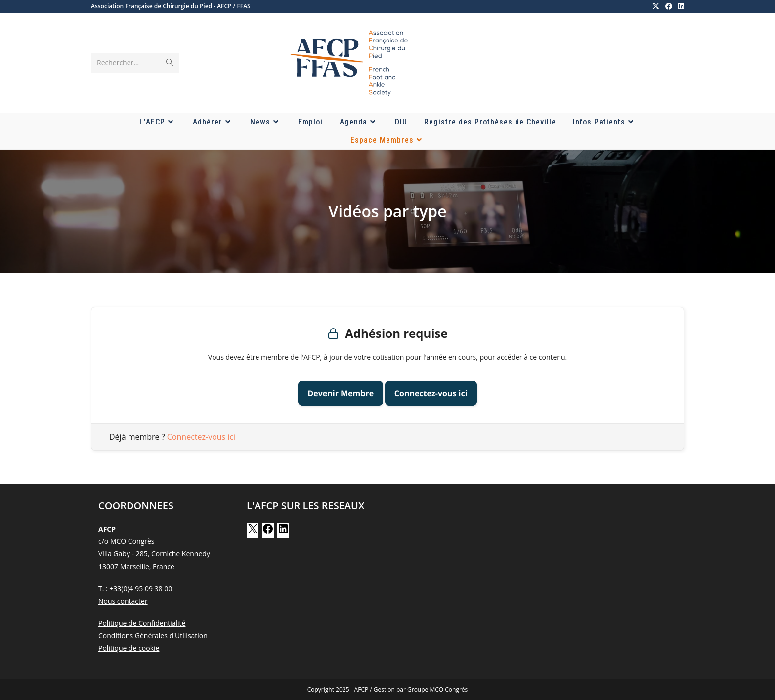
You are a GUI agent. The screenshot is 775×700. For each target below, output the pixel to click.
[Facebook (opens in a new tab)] (669, 6)
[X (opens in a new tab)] (656, 6)
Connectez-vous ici (431, 393)
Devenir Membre (341, 393)
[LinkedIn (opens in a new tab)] (680, 6)
